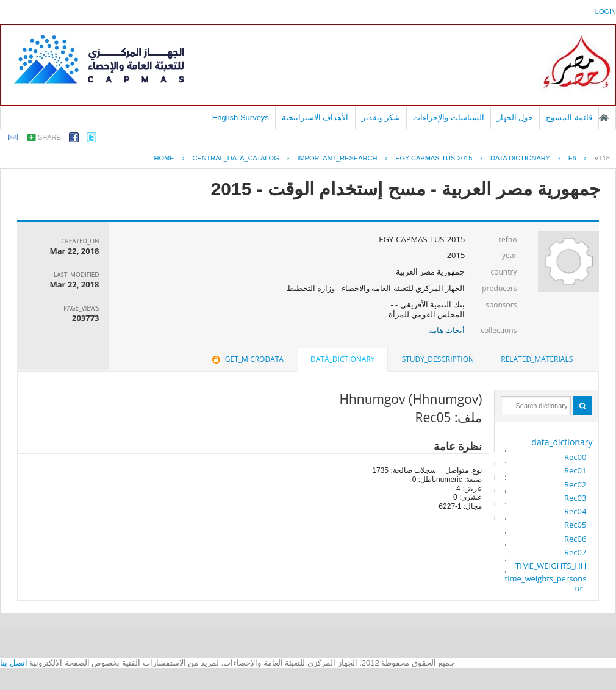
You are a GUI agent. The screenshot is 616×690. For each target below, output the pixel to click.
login (606, 12)
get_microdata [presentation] (247, 359)
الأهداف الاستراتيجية (315, 117)
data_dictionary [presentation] (342, 359)
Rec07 (575, 552)
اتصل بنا (14, 663)
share (49, 137)
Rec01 (575, 470)
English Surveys (241, 117)
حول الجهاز (515, 117)
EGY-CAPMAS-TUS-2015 (434, 158)
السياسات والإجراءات (449, 117)
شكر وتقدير (381, 117)
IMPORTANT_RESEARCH (337, 158)
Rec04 (575, 511)
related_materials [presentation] (537, 359)
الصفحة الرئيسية (604, 118)
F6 (572, 158)
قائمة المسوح (569, 117)
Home (164, 158)
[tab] (537, 359)
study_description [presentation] (438, 359)
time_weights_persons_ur (546, 583)
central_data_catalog (235, 158)
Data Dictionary (520, 158)
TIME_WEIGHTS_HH (551, 566)
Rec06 (575, 539)
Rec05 (575, 525)
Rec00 (575, 457)
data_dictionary (562, 442)
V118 (602, 158)
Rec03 (575, 498)
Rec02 (575, 484)
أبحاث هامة (446, 330)
